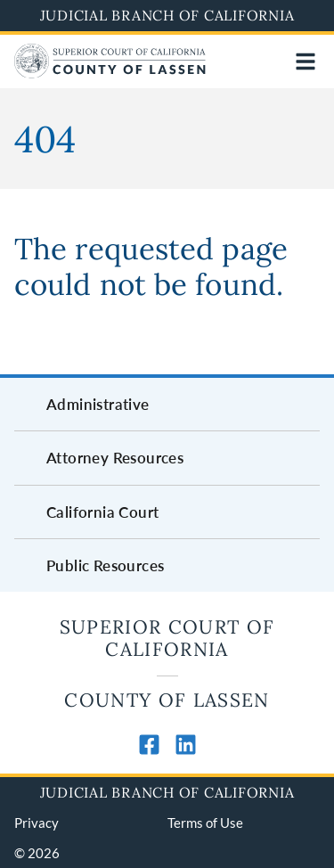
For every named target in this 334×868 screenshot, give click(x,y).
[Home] (110, 73)
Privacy (37, 823)
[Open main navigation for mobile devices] (305, 61)
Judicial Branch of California (167, 15)
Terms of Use (205, 823)
